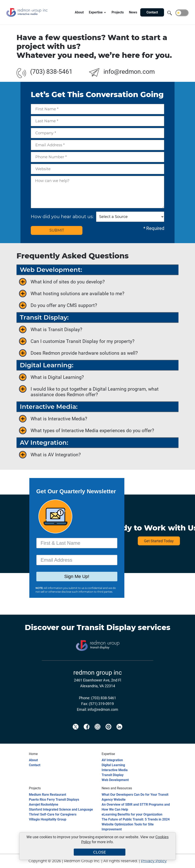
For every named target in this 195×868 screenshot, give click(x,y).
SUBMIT (57, 230)
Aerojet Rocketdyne (44, 804)
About (33, 760)
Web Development (115, 780)
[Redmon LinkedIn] (119, 734)
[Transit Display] (97, 658)
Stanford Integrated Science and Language (61, 809)
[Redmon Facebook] (87, 734)
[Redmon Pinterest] (108, 734)
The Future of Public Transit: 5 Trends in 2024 (136, 819)
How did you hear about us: (62, 217)
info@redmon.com (129, 72)
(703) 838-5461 (51, 72)
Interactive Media (115, 770)
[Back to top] (185, 862)
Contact (35, 765)
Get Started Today (159, 541)
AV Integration (112, 760)
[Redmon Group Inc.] (27, 17)
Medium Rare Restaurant (48, 795)
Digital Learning (113, 765)
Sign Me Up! (77, 576)
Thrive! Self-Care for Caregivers (53, 814)
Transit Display (106, 627)
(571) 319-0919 (101, 704)
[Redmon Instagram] (97, 734)
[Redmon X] (76, 734)
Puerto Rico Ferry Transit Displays (54, 800)
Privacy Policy (154, 861)
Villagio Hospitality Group (48, 819)
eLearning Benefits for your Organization (132, 814)
